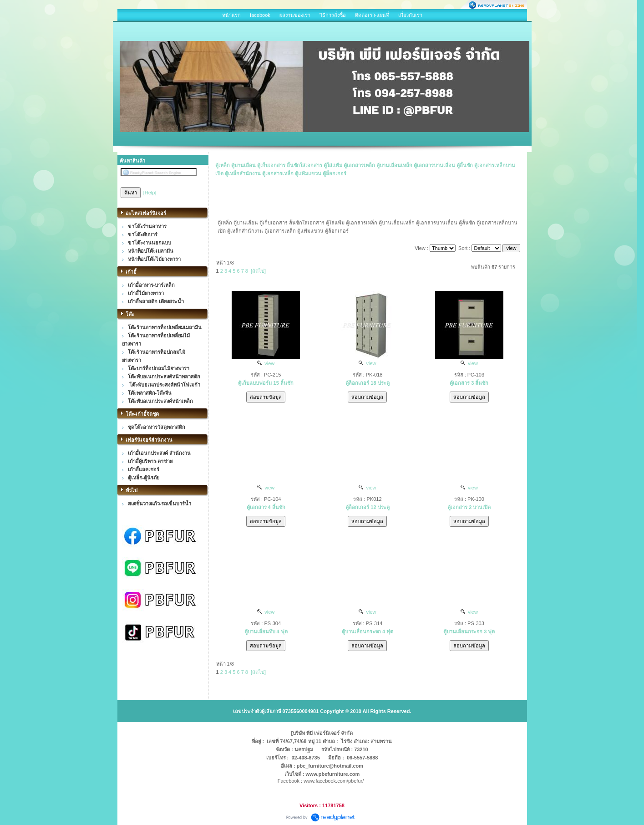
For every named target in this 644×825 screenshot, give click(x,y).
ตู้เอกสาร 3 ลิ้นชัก (469, 383)
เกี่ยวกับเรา (410, 15)
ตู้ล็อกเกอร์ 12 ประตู (367, 507)
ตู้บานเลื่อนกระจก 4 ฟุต (368, 631)
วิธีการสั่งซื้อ (333, 15)
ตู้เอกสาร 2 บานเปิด (469, 507)
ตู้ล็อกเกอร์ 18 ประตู (367, 383)
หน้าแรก (231, 15)
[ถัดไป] (258, 271)
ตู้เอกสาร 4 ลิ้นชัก (266, 507)
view (266, 363)
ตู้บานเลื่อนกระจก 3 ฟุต (469, 631)
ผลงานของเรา (295, 15)
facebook (260, 15)
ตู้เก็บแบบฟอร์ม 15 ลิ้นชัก (266, 383)
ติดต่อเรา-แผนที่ (372, 15)
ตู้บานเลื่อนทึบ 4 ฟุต (266, 631)
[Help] (150, 193)
